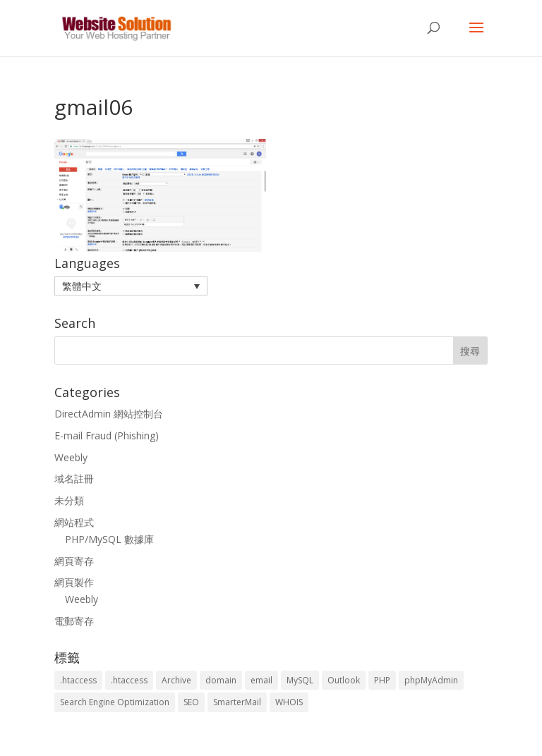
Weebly (71, 457)
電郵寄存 (74, 621)
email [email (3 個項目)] (261, 680)
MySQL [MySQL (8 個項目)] (300, 680)
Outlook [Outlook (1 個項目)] (344, 680)
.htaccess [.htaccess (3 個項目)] (78, 680)
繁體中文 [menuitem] (82, 286)
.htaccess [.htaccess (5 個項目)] (129, 680)
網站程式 (74, 522)
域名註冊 (74, 478)
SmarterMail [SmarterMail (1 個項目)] (237, 702)
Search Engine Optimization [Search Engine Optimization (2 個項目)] (115, 702)
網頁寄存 (74, 561)
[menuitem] (131, 286)
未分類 (69, 500)
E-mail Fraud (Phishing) (107, 435)
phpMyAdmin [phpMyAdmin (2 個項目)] (431, 680)
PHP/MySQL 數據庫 (109, 539)
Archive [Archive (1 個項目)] (176, 680)
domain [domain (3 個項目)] (221, 680)
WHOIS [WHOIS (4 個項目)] (289, 702)
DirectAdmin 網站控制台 (109, 414)
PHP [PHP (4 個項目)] (382, 680)
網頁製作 (74, 582)
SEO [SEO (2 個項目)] (191, 702)
